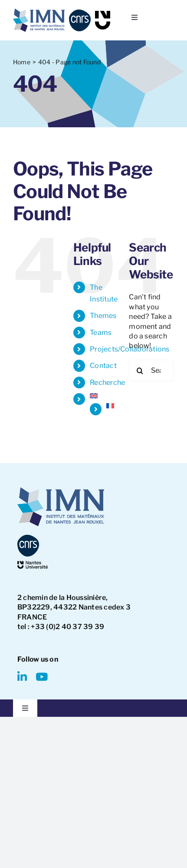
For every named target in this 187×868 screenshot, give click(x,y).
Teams (101, 333)
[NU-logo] (103, 14)
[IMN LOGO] (39, 12)
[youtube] (42, 677)
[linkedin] (22, 677)
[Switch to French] (111, 406)
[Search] (140, 371)
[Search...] (151, 371)
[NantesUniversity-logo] (33, 564)
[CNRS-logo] (80, 13)
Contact (103, 366)
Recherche (107, 383)
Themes (103, 316)
